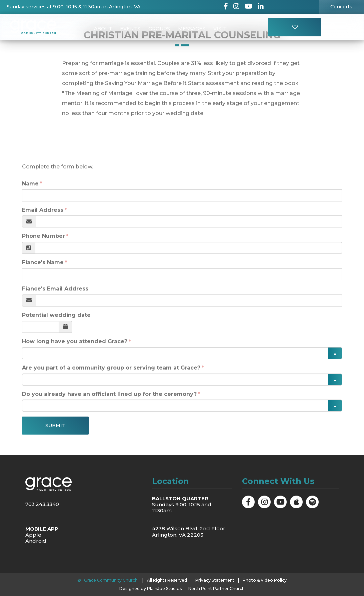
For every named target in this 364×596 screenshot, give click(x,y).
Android (36, 541)
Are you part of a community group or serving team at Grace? (111, 368)
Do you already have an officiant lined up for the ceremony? (109, 394)
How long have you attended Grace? (75, 341)
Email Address (43, 210)
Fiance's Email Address (55, 289)
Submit (55, 426)
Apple (33, 535)
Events (130, 29)
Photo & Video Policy (264, 580)
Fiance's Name (43, 262)
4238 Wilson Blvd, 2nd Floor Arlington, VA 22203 (189, 531)
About (103, 29)
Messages (192, 29)
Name (30, 184)
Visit (220, 29)
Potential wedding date (56, 315)
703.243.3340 (42, 504)
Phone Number (43, 236)
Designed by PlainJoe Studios (151, 588)
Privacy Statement (216, 580)
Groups (159, 29)
